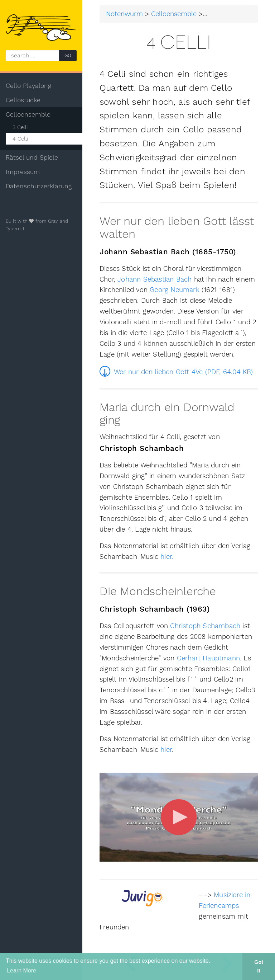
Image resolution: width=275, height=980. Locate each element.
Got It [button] (259, 966)
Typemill (15, 229)
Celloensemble (174, 14)
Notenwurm (124, 14)
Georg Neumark (175, 290)
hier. (167, 557)
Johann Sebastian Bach (155, 279)
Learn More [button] (21, 970)
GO (68, 55)
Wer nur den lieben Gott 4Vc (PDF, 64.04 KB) (184, 372)
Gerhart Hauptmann (208, 658)
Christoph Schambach (205, 626)
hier (166, 750)
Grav (53, 221)
